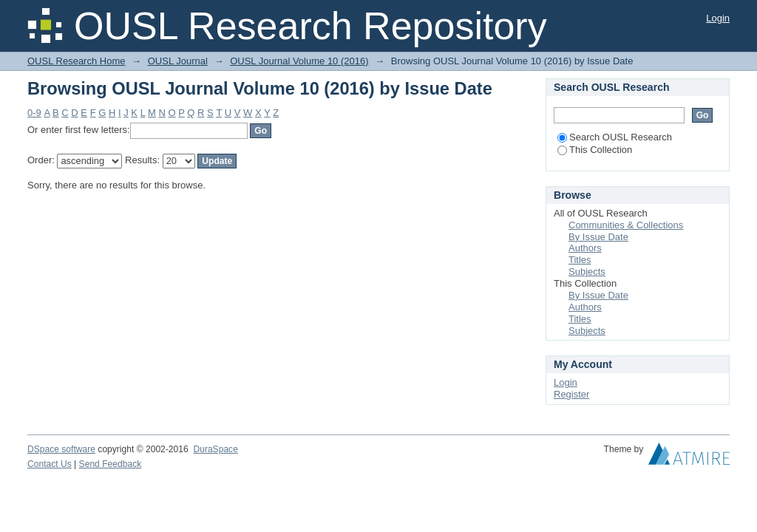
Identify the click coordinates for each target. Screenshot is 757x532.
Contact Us (50, 464)
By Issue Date (598, 237)
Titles (580, 260)
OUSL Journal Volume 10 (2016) (299, 61)
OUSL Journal (178, 61)
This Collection (595, 150)
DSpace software (61, 449)
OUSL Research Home (76, 61)
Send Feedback (111, 464)
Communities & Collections (626, 225)
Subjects (587, 272)
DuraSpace (215, 449)
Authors (585, 248)
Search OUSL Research (615, 137)
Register (571, 394)
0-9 (34, 113)
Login (718, 18)
